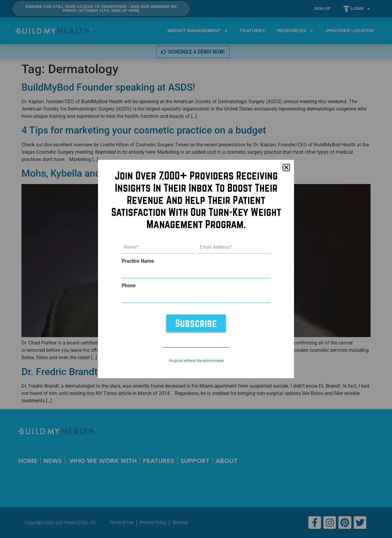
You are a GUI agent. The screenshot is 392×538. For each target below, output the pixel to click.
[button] (286, 168)
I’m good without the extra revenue (196, 361)
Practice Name (138, 261)
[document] (196, 269)
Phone (129, 286)
